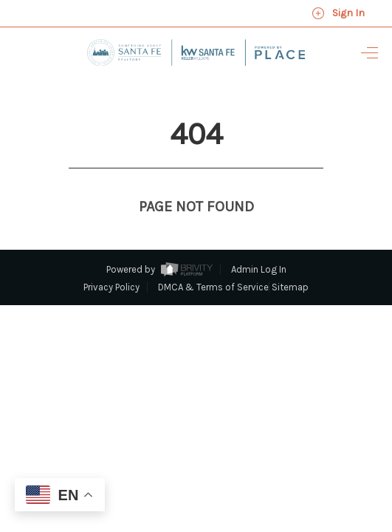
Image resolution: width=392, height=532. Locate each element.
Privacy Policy (111, 260)
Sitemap (290, 260)
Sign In (338, 13)
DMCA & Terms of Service (213, 260)
